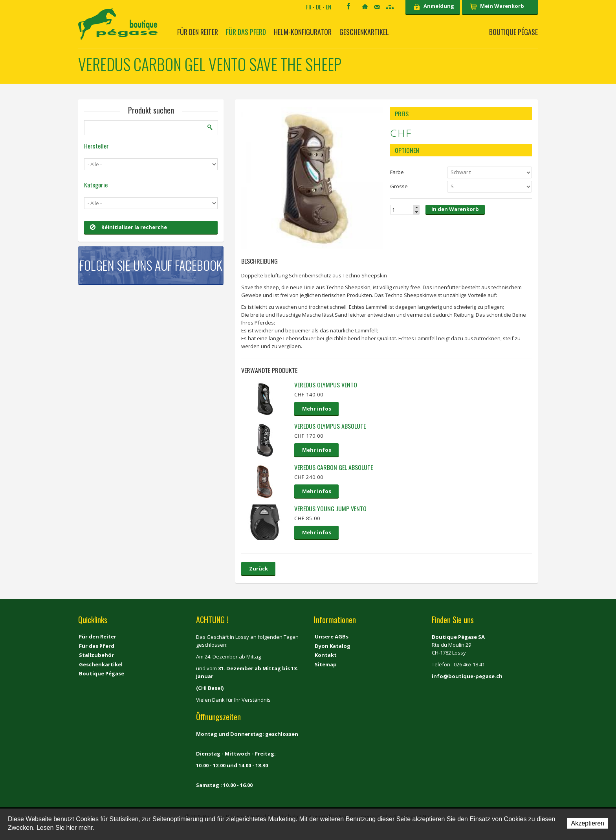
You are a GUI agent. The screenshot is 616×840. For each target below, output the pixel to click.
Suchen (210, 127)
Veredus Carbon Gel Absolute (334, 467)
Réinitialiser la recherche (128, 227)
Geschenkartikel (364, 32)
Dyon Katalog (333, 646)
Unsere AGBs (332, 636)
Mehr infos (317, 409)
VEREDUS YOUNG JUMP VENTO (330, 508)
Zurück (258, 569)
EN (328, 7)
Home (365, 6)
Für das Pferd (246, 32)
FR (309, 7)
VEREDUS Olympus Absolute (330, 426)
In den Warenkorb (455, 209)
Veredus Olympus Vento (326, 385)
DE (319, 7)
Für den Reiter (198, 32)
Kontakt (377, 7)
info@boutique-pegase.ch (467, 676)
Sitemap (390, 7)
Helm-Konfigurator (303, 32)
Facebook (348, 6)
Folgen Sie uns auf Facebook (151, 265)
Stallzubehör (96, 655)
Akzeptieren (588, 823)
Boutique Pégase (513, 32)
